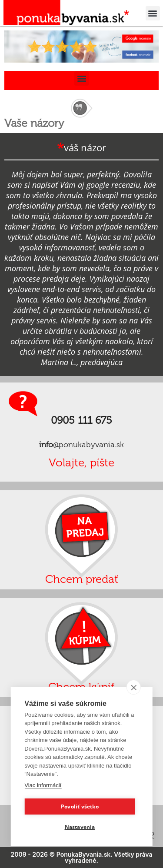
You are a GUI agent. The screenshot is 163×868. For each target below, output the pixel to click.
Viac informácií (43, 785)
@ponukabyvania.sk (81, 445)
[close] (134, 687)
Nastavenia (80, 827)
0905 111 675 (81, 420)
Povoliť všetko (80, 806)
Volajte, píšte (81, 463)
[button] (153, 13)
